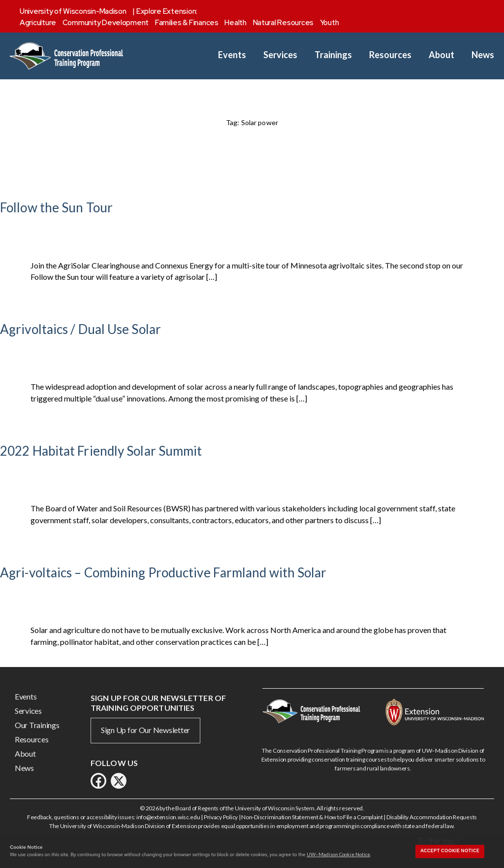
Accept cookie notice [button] (450, 851)
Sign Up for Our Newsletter (145, 730)
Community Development (106, 23)
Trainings (333, 55)
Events (232, 55)
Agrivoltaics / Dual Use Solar (80, 329)
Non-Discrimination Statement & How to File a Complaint (312, 817)
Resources (390, 55)
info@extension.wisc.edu (168, 817)
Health (235, 23)
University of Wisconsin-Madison (73, 11)
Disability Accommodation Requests (432, 817)
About (441, 55)
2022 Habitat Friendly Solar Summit (101, 451)
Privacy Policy (221, 817)
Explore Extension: (167, 11)
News (483, 55)
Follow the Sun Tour (56, 207)
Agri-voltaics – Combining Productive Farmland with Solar (163, 572)
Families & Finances (187, 23)
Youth (330, 23)
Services (280, 55)
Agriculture (38, 23)
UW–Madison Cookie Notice (338, 854)
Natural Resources (283, 23)
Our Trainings (37, 725)
